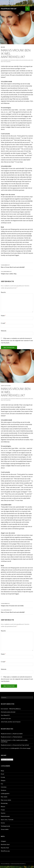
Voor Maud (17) (5, 715)
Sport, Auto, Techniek (7, 820)
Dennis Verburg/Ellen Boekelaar (21, 60)
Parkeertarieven (18, 737)
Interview (4, 787)
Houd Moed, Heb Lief (9, 9)
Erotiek (3, 777)
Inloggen (3, 841)
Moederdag (4, 803)
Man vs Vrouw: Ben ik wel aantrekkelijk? (17, 266)
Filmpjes (3, 780)
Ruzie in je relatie (18, 734)
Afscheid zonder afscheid (8, 712)
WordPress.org (5, 851)
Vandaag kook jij (5, 826)
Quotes (3, 813)
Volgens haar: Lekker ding (17, 272)
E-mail (3, 323)
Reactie (3, 292)
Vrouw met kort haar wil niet (21, 745)
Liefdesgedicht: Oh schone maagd (21, 748)
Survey (3, 823)
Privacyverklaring (5, 864)
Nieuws (3, 807)
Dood (2, 774)
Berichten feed (5, 844)
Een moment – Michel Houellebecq (11, 709)
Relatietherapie (5, 816)
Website (4, 331)
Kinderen (4, 790)
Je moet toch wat (6, 718)
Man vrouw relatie (6, 800)
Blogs (3, 47)
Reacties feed (5, 848)
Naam (3, 315)
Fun (2, 784)
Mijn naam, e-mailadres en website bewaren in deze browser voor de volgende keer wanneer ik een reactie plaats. (17, 340)
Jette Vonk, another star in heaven (11, 722)
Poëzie (3, 810)
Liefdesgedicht (5, 793)
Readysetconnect (6, 734)
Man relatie (4, 797)
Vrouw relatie (5, 829)
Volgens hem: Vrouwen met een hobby (17, 604)
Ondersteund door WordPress (18, 864)
